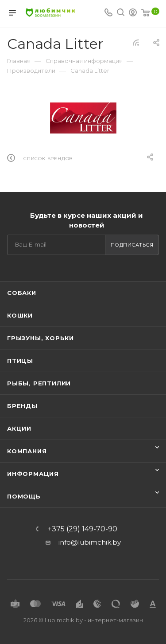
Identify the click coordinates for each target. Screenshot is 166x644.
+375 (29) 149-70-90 (83, 529)
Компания (27, 451)
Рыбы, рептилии (39, 383)
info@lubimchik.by (90, 542)
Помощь (24, 496)
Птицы (20, 361)
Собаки (22, 293)
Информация (33, 474)
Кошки (20, 315)
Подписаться (132, 245)
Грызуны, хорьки (41, 338)
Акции (19, 428)
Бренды (22, 406)
